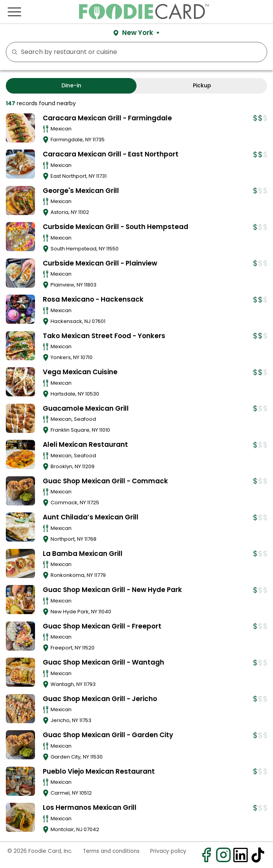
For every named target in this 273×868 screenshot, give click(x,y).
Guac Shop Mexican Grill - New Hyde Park (112, 590)
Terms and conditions (111, 851)
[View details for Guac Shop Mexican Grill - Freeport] (20, 636)
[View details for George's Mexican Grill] (20, 201)
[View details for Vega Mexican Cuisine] (20, 382)
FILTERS (259, 52)
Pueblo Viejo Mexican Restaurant (99, 771)
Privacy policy (168, 851)
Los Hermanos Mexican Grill (90, 807)
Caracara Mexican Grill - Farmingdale (107, 118)
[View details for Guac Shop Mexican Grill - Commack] (20, 491)
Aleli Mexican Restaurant (85, 444)
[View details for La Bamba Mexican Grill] (20, 563)
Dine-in (71, 85)
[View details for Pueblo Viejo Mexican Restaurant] (20, 781)
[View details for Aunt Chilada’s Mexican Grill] (20, 527)
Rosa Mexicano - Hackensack (93, 299)
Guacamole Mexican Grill (86, 408)
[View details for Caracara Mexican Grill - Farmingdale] (20, 128)
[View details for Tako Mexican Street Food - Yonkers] (20, 346)
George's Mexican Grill (81, 191)
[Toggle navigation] (14, 12)
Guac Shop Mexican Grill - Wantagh (103, 662)
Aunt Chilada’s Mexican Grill (91, 517)
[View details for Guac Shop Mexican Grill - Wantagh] (20, 672)
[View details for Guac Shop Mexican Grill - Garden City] (20, 745)
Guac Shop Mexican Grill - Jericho (100, 699)
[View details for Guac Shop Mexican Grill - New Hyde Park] (20, 600)
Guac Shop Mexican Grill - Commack (105, 481)
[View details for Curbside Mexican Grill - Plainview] (20, 273)
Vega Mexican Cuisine (80, 372)
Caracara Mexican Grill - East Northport (111, 154)
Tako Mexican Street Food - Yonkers (104, 336)
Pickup (202, 85)
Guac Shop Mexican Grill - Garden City (108, 735)
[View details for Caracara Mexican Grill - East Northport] (20, 164)
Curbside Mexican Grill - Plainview (100, 263)
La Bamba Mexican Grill (83, 554)
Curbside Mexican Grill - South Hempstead (115, 227)
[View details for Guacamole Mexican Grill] (20, 418)
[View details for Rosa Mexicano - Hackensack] (20, 309)
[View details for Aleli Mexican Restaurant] (20, 454)
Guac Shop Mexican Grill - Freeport (102, 626)
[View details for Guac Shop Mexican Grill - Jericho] (20, 709)
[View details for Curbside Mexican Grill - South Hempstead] (20, 237)
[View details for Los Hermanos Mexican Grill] (20, 817)
